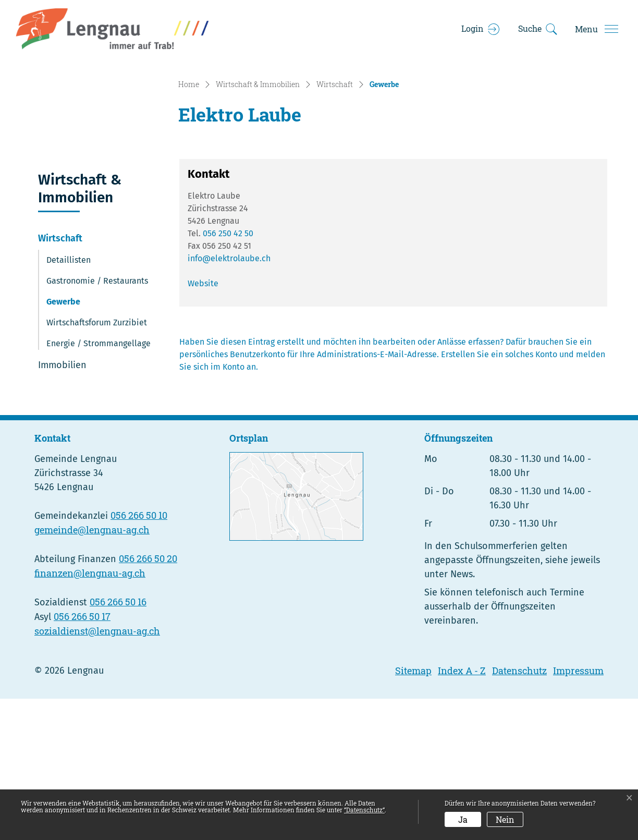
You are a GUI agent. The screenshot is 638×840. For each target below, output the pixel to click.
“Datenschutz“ (364, 810)
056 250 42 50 (228, 374)
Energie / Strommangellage (99, 484)
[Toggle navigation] (596, 29)
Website (203, 424)
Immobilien (62, 506)
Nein (505, 819)
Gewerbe (75, 445)
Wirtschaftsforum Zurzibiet (97, 463)
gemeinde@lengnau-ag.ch (92, 671)
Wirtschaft (60, 379)
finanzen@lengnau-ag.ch (90, 714)
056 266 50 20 (148, 700)
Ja (463, 819)
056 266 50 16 (118, 743)
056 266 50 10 (139, 656)
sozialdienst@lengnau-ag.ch (97, 772)
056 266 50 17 (82, 758)
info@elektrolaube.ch (229, 399)
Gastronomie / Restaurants (97, 422)
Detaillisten (69, 401)
